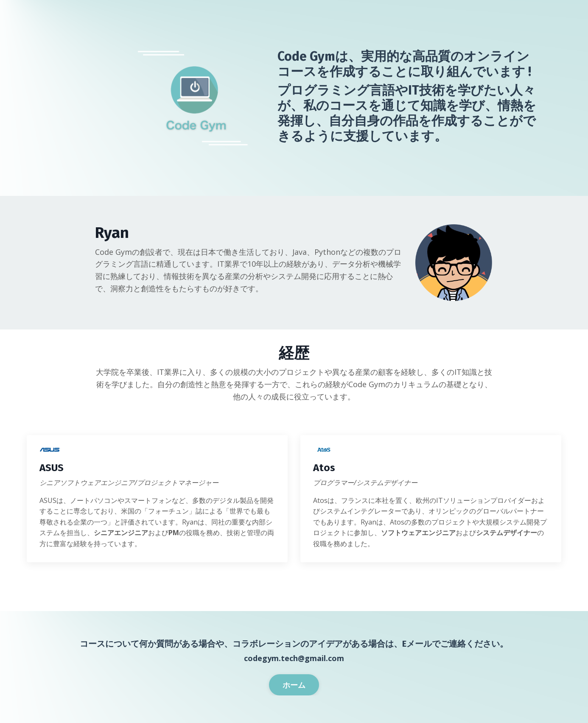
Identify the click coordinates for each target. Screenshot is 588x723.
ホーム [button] (294, 685)
